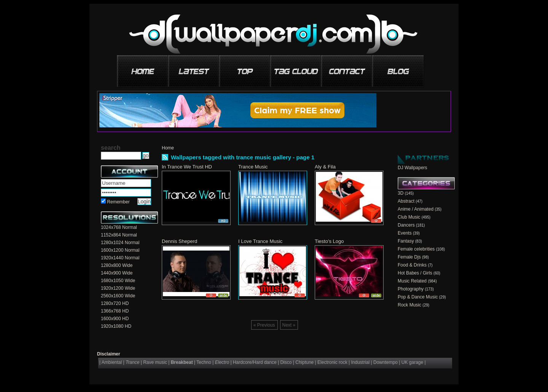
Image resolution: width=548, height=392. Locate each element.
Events (405, 233)
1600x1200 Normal (120, 250)
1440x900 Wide (117, 273)
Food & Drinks (412, 265)
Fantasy (406, 241)
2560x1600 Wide (118, 296)
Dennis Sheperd (179, 241)
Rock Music (409, 305)
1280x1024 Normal (120, 243)
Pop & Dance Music (418, 297)
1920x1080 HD (116, 326)
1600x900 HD (115, 319)
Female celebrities (416, 249)
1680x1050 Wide (118, 281)
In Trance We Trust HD (187, 167)
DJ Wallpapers (413, 168)
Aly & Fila (325, 167)
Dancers (406, 225)
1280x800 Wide (117, 265)
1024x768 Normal (119, 227)
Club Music (409, 217)
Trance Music (253, 167)
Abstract (406, 201)
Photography (411, 289)
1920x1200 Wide (118, 288)
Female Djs (409, 257)
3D (401, 193)
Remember (118, 202)
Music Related (412, 281)
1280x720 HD (115, 303)
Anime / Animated (416, 209)
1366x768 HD (115, 311)
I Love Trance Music (260, 241)
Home (168, 148)
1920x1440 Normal (120, 258)
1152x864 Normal (119, 235)
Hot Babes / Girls (415, 273)
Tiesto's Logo (329, 241)
